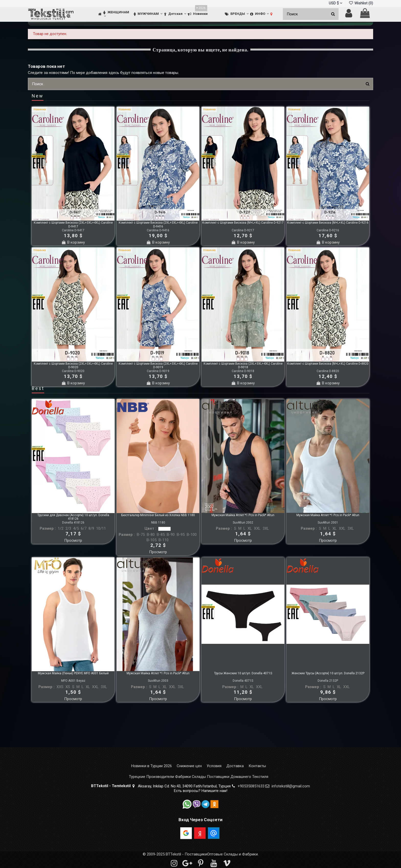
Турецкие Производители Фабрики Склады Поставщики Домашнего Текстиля (199, 777)
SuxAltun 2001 (328, 523)
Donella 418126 (73, 523)
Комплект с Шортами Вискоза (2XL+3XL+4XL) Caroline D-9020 (73, 365)
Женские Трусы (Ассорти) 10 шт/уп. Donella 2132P (328, 673)
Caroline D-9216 (328, 230)
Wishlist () (361, 3)
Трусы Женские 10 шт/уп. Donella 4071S (243, 673)
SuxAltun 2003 (158, 681)
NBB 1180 (158, 523)
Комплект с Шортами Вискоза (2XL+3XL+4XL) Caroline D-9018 (243, 365)
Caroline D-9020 (73, 371)
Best (38, 389)
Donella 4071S (243, 681)
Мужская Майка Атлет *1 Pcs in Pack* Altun (243, 515)
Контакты (257, 766)
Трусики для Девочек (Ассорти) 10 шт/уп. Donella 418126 (73, 517)
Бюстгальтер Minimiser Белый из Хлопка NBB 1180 (158, 515)
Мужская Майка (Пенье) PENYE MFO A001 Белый (73, 673)
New (38, 96)
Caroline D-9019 (158, 371)
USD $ (336, 3)
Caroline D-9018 (243, 371)
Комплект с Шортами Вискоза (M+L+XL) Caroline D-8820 (328, 364)
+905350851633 (251, 786)
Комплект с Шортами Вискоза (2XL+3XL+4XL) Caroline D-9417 (73, 224)
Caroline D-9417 (73, 230)
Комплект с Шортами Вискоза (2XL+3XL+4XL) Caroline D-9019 (158, 365)
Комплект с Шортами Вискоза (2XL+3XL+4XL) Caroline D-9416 (158, 224)
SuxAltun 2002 (243, 523)
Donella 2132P (328, 681)
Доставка (235, 766)
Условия (214, 766)
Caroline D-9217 (243, 230)
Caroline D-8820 (328, 371)
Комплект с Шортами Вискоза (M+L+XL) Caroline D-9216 (328, 223)
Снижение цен (189, 766)
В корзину (73, 242)
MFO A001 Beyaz (73, 681)
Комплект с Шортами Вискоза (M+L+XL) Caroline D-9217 (243, 223)
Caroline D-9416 (158, 230)
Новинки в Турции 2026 (152, 766)
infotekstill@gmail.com (291, 786)
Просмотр (73, 540)
